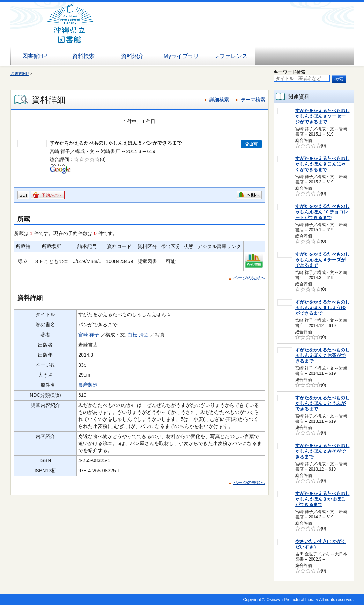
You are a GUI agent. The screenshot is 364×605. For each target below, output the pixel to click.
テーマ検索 (253, 100)
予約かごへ (52, 195)
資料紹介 (132, 56)
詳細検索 (219, 100)
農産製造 (88, 385)
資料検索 (83, 56)
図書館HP (35, 56)
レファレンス (231, 56)
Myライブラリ (181, 56)
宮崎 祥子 (89, 335)
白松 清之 (138, 335)
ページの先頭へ (249, 278)
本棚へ (253, 195)
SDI (23, 195)
